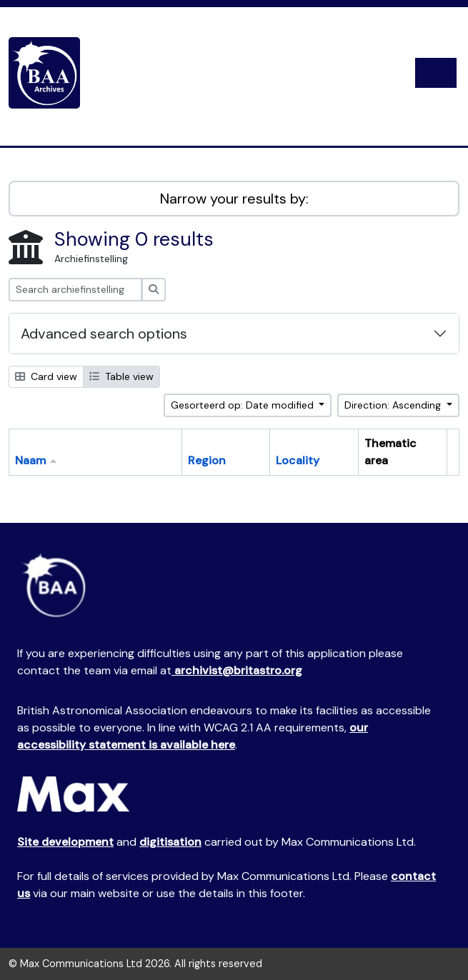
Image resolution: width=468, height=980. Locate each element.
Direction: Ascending (394, 405)
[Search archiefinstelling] (75, 290)
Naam (30, 460)
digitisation (170, 842)
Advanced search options (104, 334)
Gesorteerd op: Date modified (244, 405)
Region (207, 460)
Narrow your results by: (234, 199)
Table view (121, 376)
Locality (298, 460)
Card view (46, 376)
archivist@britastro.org (237, 670)
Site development (65, 842)
